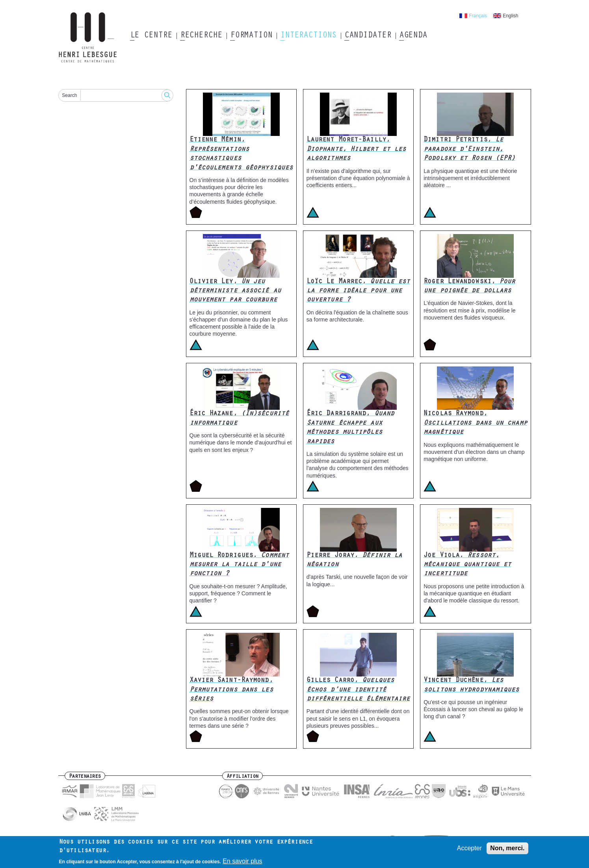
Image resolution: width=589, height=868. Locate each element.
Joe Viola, (467, 565)
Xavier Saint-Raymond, (231, 690)
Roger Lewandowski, (469, 287)
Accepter (469, 850)
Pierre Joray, (354, 560)
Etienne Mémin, (241, 154)
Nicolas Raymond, (475, 423)
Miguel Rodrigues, (239, 565)
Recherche (201, 36)
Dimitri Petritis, (469, 150)
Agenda (413, 36)
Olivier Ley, (235, 291)
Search (69, 95)
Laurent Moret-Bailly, (356, 150)
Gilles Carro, (358, 690)
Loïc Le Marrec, (358, 291)
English (510, 16)
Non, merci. (507, 850)
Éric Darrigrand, (350, 428)
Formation (251, 36)
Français (478, 16)
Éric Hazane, (239, 419)
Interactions (308, 36)
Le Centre (151, 36)
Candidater (368, 36)
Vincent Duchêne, (471, 685)
